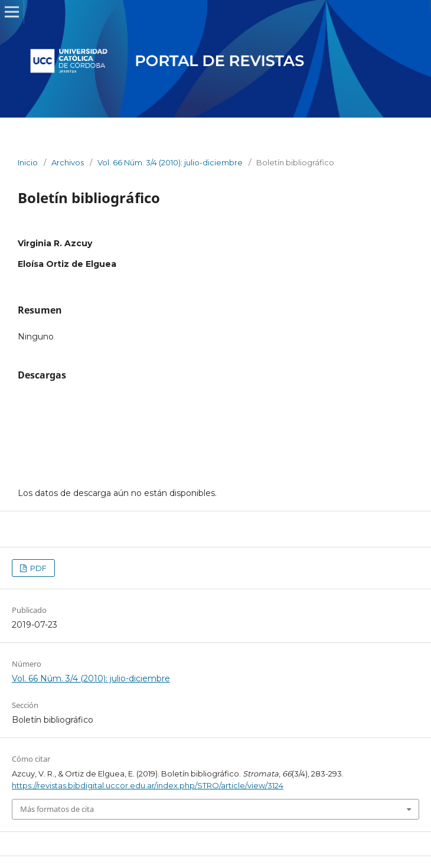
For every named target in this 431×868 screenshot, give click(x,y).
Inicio (28, 162)
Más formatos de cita (57, 809)
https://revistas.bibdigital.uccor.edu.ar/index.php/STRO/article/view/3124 (148, 785)
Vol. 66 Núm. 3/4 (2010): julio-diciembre (170, 162)
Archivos (68, 162)
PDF (37, 568)
